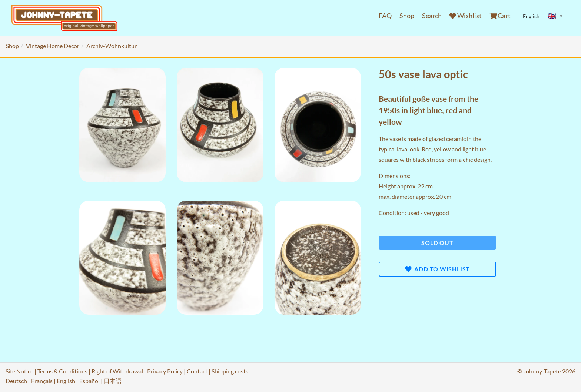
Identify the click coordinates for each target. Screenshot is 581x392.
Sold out (437, 243)
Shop (407, 16)
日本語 (113, 381)
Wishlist (466, 16)
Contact (197, 371)
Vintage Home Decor (53, 46)
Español (89, 381)
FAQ (385, 16)
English (66, 381)
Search (432, 16)
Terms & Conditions (62, 371)
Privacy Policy (165, 371)
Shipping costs (230, 371)
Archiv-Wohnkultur (112, 46)
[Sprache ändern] (555, 16)
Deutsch (16, 381)
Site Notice (19, 371)
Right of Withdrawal (117, 371)
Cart (500, 16)
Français (42, 381)
